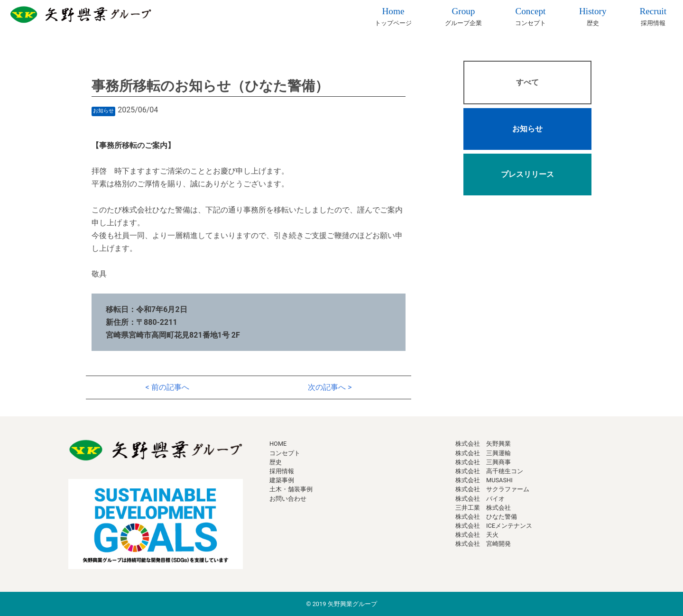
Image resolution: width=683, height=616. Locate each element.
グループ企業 (463, 16)
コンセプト (531, 16)
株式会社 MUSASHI (484, 480)
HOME (278, 444)
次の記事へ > (330, 387)
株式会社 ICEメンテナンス (494, 526)
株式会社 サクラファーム (492, 489)
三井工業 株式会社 (483, 508)
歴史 (593, 16)
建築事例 (282, 480)
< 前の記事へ (167, 387)
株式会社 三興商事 (483, 462)
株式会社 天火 (477, 535)
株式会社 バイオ (480, 499)
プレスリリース (527, 174)
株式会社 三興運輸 (483, 453)
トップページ (393, 16)
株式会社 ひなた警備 (486, 517)
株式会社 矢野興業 (483, 444)
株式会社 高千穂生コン (489, 471)
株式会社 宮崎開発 (483, 544)
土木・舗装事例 (291, 489)
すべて (527, 82)
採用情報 (653, 16)
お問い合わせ (288, 499)
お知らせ (527, 129)
